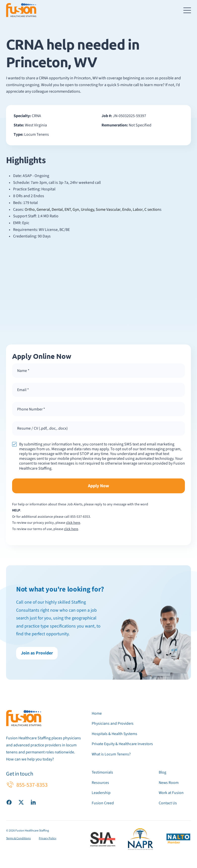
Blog (162, 773)
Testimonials (103, 773)
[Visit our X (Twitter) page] (21, 803)
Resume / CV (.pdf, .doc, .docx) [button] (42, 430)
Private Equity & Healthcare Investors (123, 745)
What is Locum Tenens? (111, 755)
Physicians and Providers (113, 725)
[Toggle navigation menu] (187, 10)
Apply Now (98, 487)
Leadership (101, 793)
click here (73, 524)
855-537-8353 (80, 518)
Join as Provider (37, 655)
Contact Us (168, 803)
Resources (101, 783)
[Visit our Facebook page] (9, 803)
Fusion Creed (103, 803)
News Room (169, 783)
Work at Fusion (171, 793)
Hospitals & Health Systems (115, 735)
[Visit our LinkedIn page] (33, 803)
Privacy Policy (48, 839)
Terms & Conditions (18, 839)
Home (97, 715)
